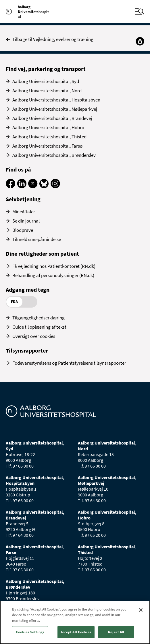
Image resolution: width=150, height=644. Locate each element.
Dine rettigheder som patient (42, 254)
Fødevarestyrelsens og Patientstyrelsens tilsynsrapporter (69, 363)
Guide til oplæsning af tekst (39, 327)
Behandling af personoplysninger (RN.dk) (53, 275)
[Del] (140, 41)
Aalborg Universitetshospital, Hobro (48, 127)
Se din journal (26, 221)
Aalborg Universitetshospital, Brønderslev (54, 155)
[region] (75, 622)
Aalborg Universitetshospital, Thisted (49, 137)
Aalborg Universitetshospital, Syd (46, 81)
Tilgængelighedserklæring (39, 318)
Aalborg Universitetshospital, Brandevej (52, 118)
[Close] (141, 610)
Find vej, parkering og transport (46, 69)
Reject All (116, 632)
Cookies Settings (30, 632)
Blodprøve (23, 230)
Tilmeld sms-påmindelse (37, 239)
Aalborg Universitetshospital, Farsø (47, 146)
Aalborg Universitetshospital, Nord (47, 91)
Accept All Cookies (76, 632)
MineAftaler (24, 212)
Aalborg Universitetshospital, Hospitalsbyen (56, 100)
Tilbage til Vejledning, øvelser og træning (50, 39)
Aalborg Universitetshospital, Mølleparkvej (55, 109)
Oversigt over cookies (34, 336)
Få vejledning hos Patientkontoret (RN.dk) (54, 266)
